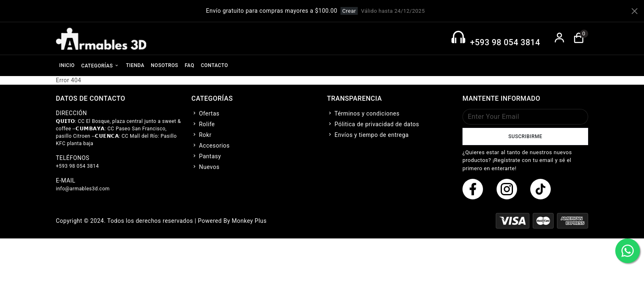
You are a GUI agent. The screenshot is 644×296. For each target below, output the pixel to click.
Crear (349, 11)
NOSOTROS (164, 65)
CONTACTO (214, 65)
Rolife (203, 124)
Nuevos (205, 167)
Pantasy (206, 156)
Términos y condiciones (363, 113)
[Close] (635, 11)
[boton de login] (560, 38)
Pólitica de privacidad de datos (373, 124)
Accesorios (210, 146)
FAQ (190, 65)
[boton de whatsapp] (628, 251)
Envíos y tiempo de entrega (368, 135)
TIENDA (135, 65)
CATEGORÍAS (100, 65)
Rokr (201, 135)
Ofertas (205, 113)
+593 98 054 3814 (505, 42)
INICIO (67, 65)
